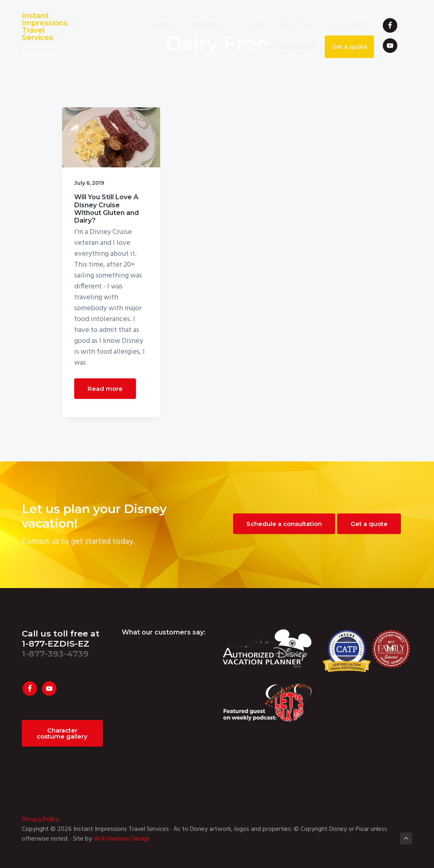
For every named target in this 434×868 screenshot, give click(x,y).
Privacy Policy (41, 820)
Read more (105, 389)
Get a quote (369, 524)
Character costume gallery (62, 733)
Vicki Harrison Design (122, 839)
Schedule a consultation (284, 524)
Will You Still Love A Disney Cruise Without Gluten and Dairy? (106, 209)
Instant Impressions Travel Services (45, 27)
